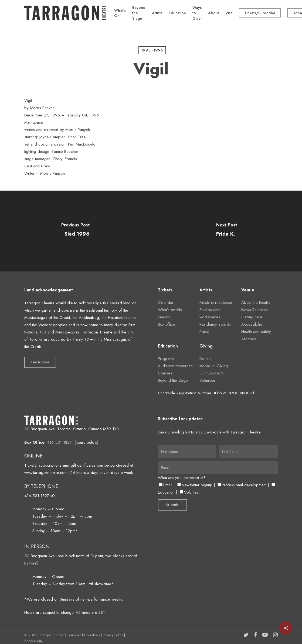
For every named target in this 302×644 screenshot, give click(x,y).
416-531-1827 (59, 442)
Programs (166, 359)
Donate (206, 359)
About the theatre (256, 302)
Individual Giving (214, 366)
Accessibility (252, 324)
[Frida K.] (227, 231)
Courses (165, 373)
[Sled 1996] (76, 231)
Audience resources (175, 366)
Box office (167, 324)
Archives (249, 339)
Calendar (166, 302)
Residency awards (215, 324)
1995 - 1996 (152, 50)
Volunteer (207, 380)
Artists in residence (216, 302)
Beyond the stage (173, 380)
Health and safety (256, 332)
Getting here (252, 317)
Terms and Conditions (84, 635)
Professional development (242, 485)
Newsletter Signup (195, 485)
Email (166, 485)
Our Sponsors (212, 373)
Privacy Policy (113, 635)
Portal (204, 332)
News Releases (255, 310)
